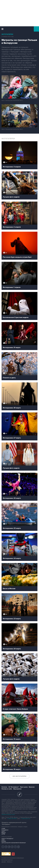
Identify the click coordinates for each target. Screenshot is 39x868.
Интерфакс (19, 29)
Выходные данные (7, 860)
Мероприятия (17, 789)
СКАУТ (3, 831)
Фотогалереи (7, 34)
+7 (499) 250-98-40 (12, 819)
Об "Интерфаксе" (14, 787)
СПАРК (3, 829)
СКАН (3, 840)
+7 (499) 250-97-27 (26, 819)
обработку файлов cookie (8, 814)
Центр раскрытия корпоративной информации (14, 843)
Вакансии (32, 787)
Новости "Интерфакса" (7, 839)
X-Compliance (5, 830)
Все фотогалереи (19, 776)
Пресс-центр (24, 787)
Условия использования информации (13, 858)
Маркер (4, 833)
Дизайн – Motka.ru (7, 862)
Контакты (4, 787)
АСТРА (3, 834)
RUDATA (4, 841)
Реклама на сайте (7, 789)
